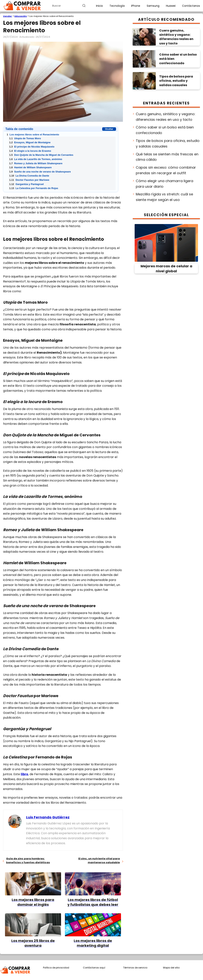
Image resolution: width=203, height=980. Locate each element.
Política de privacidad (56, 968)
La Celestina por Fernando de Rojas (34, 188)
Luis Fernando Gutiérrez (48, 817)
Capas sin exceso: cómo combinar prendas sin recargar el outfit (166, 170)
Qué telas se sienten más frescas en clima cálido (167, 157)
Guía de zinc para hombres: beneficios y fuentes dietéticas (28, 860)
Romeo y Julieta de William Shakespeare (36, 163)
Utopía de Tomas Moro (25, 138)
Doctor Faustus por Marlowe (29, 180)
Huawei (171, 6)
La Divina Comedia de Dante (29, 176)
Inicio (99, 6)
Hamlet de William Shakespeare (30, 167)
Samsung (153, 6)
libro (24, 774)
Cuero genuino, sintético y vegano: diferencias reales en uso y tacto (166, 117)
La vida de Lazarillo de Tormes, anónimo (36, 159)
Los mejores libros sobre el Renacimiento (33, 135)
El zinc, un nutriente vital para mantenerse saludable (99, 860)
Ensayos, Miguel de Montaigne (30, 142)
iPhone (136, 6)
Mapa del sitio (171, 968)
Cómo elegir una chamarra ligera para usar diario (164, 184)
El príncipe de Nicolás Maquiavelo (32, 147)
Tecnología (117, 6)
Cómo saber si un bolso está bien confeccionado (165, 130)
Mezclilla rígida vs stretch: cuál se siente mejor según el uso (164, 197)
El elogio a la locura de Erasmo (30, 151)
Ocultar (109, 129)
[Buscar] (84, 6)
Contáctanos (191, 6)
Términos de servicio (135, 968)
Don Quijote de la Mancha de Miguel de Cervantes (41, 155)
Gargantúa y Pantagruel (27, 184)
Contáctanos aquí (94, 968)
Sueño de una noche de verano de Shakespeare (40, 172)
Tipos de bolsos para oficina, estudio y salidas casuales (168, 143)
